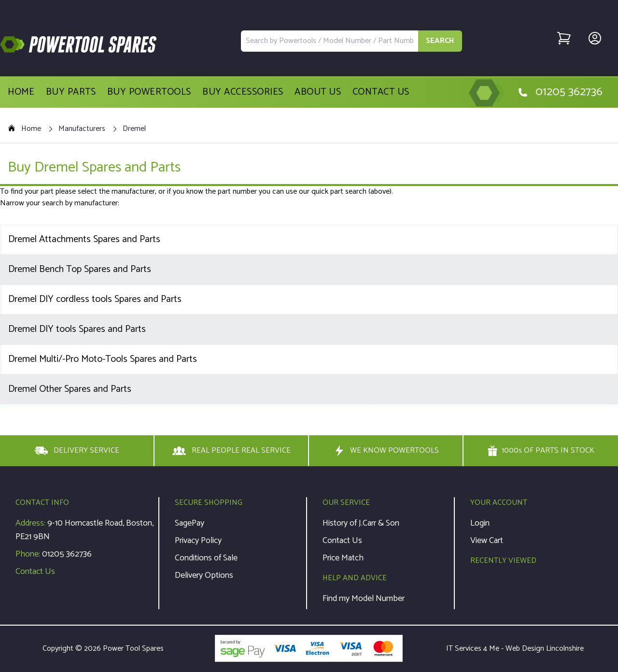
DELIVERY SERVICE (77, 451)
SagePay (190, 523)
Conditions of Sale (206, 558)
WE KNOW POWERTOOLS (386, 451)
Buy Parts (71, 92)
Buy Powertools (149, 92)
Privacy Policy (198, 541)
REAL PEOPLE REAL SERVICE (232, 451)
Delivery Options (204, 575)
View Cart (487, 541)
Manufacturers (82, 129)
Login (480, 523)
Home (21, 92)
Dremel (134, 129)
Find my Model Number (364, 599)
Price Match (343, 558)
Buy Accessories (243, 92)
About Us (318, 92)
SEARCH (440, 41)
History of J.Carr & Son (361, 523)
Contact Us (381, 92)
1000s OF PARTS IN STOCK (541, 451)
